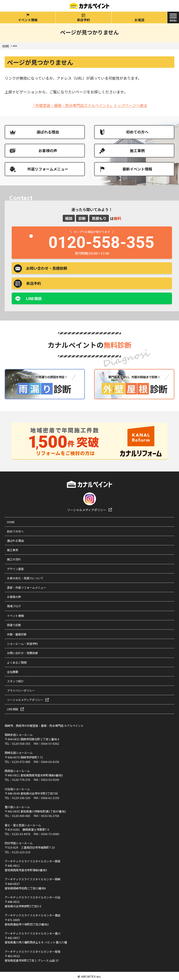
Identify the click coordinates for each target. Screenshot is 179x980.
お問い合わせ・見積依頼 (22, 653)
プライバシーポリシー (21, 690)
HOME (11, 522)
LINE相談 (34, 298)
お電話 (139, 20)
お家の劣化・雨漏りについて (25, 578)
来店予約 (83, 20)
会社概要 (13, 672)
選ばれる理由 (48, 132)
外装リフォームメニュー (48, 169)
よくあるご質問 (17, 662)
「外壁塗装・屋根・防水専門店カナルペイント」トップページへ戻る (89, 105)
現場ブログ (14, 606)
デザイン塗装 (15, 569)
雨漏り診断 (14, 625)
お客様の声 (48, 150)
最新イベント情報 (137, 169)
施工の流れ (14, 559)
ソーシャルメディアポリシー (87, 510)
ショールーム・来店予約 (22, 644)
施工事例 (137, 150)
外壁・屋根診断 (17, 634)
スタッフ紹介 (15, 681)
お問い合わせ (47, 268)
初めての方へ (137, 132)
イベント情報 (28, 20)
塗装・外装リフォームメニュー (27, 587)
